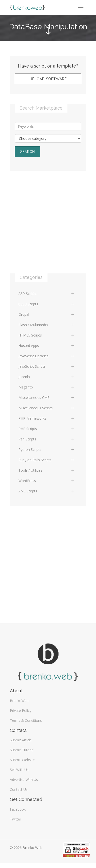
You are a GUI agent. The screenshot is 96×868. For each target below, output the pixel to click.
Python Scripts (47, 449)
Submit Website (22, 760)
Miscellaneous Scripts (47, 408)
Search (28, 152)
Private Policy (21, 711)
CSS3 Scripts (47, 304)
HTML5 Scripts (47, 335)
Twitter (16, 819)
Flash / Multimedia (47, 325)
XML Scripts (47, 491)
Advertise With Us (24, 780)
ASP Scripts (47, 294)
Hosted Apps (47, 346)
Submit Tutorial (22, 750)
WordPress (47, 481)
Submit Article (21, 740)
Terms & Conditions (26, 720)
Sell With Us (19, 770)
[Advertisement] (48, 227)
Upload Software (48, 79)
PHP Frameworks (47, 418)
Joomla (47, 377)
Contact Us (19, 789)
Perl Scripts (47, 439)
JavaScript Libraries (47, 356)
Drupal (47, 314)
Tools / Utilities (47, 470)
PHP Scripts (47, 429)
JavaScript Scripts (47, 366)
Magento (47, 387)
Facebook (18, 809)
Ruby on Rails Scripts (47, 460)
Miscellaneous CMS (47, 398)
